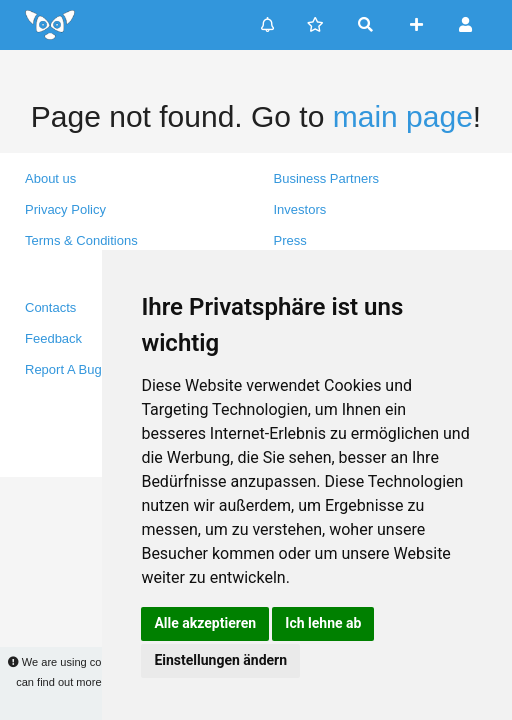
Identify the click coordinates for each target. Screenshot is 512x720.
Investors (300, 209)
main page (403, 116)
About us (50, 178)
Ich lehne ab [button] (323, 623)
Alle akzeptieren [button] (205, 623)
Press (290, 240)
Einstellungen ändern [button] (220, 660)
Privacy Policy (65, 209)
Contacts (50, 307)
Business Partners (327, 178)
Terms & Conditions (81, 240)
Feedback (53, 338)
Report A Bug (63, 369)
